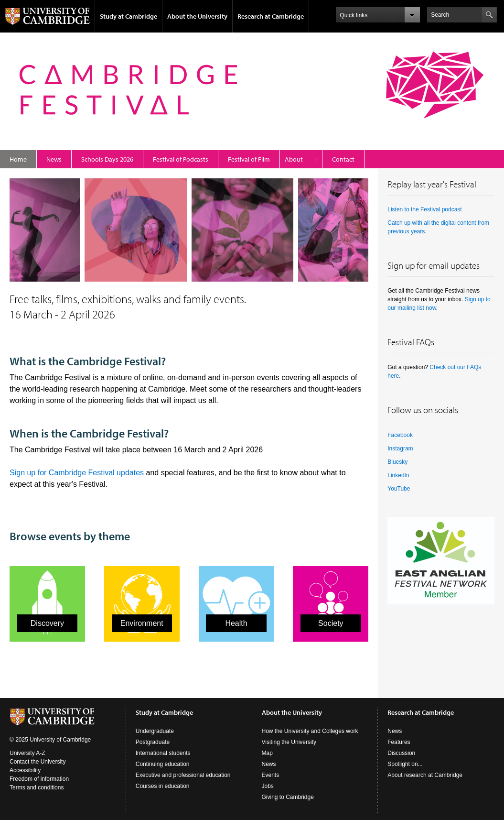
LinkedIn (398, 475)
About (294, 159)
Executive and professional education (183, 775)
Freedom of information (39, 779)
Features (399, 742)
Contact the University (38, 762)
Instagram (400, 448)
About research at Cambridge (425, 775)
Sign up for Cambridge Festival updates (77, 473)
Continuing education (163, 764)
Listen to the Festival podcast (424, 209)
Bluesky (397, 462)
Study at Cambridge (129, 16)
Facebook (400, 435)
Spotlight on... (405, 764)
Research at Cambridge (271, 16)
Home (18, 159)
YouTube (399, 489)
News (54, 159)
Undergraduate (155, 731)
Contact (343, 159)
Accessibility (25, 770)
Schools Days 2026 (107, 159)
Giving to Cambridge (288, 797)
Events (271, 775)
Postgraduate (153, 742)
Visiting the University (289, 742)
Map (267, 753)
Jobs (268, 786)
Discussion (401, 753)
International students (163, 753)
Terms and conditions (37, 787)
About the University (197, 16)
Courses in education (163, 786)
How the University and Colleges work (310, 731)
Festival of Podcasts (181, 159)
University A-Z (27, 753)
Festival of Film (249, 159)
